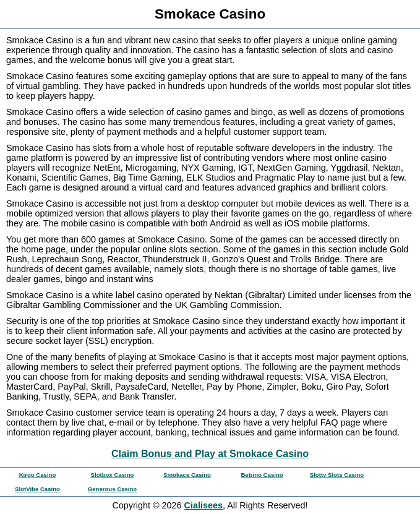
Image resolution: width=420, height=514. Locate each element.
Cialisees (204, 505)
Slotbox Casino (113, 475)
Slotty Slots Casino (337, 475)
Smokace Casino (187, 475)
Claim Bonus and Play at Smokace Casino (210, 454)
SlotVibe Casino (37, 489)
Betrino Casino (262, 475)
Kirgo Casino (38, 475)
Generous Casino (112, 489)
